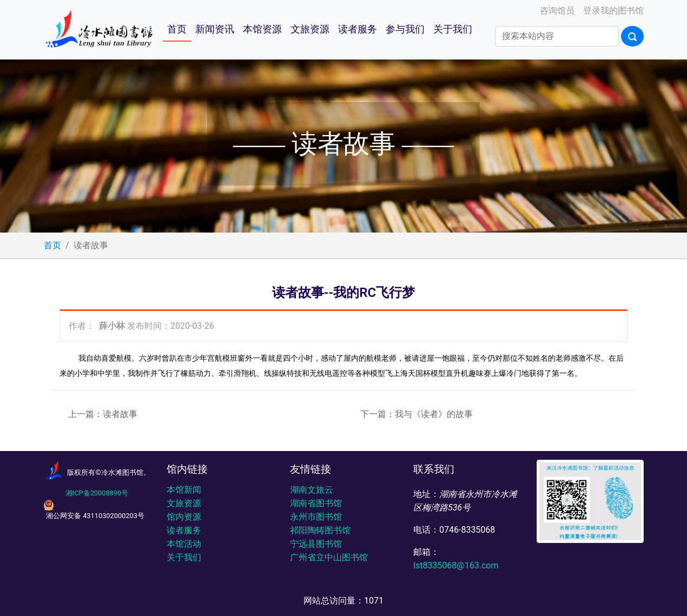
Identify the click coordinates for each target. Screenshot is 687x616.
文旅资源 (310, 29)
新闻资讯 (215, 29)
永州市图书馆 (316, 517)
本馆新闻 (184, 490)
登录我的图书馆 (612, 11)
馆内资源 (184, 517)
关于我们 (453, 29)
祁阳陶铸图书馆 (320, 530)
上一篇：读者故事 (103, 414)
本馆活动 (184, 544)
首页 (177, 29)
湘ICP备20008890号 (97, 493)
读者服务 (358, 29)
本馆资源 (262, 29)
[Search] (557, 36)
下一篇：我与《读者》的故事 (417, 414)
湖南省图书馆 (316, 503)
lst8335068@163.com (456, 565)
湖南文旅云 (312, 490)
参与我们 (405, 29)
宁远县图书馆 (316, 544)
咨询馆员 (556, 11)
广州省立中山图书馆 (329, 557)
